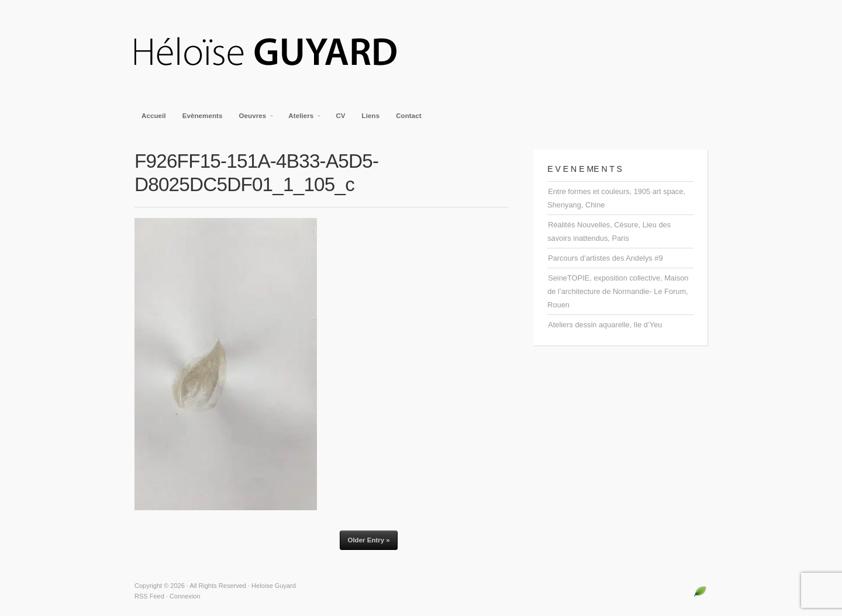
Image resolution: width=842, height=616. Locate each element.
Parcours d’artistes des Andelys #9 (605, 258)
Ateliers (301, 119)
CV (340, 116)
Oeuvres (253, 119)
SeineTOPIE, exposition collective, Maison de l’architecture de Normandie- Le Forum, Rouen (618, 291)
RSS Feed (149, 596)
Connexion (185, 596)
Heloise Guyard (275, 53)
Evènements (203, 116)
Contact (409, 116)
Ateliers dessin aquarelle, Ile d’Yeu (605, 325)
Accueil (154, 116)
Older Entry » (368, 540)
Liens (371, 116)
